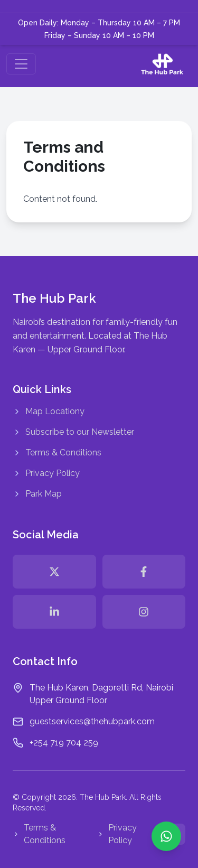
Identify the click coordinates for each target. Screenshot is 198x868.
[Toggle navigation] (21, 64)
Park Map (37, 494)
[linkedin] (54, 612)
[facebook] (144, 572)
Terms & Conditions (57, 452)
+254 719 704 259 (64, 743)
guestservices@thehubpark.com (92, 721)
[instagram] (144, 612)
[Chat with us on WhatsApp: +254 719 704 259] (166, 836)
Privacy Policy (46, 473)
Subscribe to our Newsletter (73, 432)
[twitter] (54, 572)
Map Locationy (49, 411)
